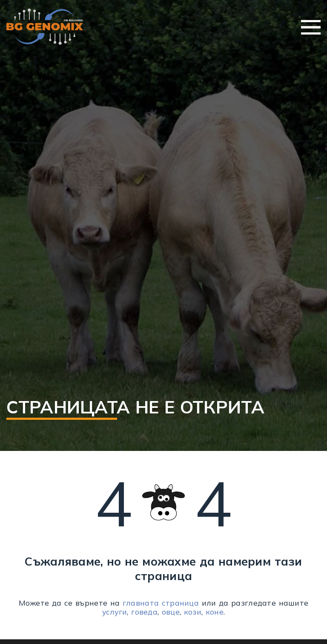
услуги (115, 612)
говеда (144, 612)
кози (193, 612)
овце (171, 612)
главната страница (161, 603)
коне (215, 612)
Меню (311, 27)
